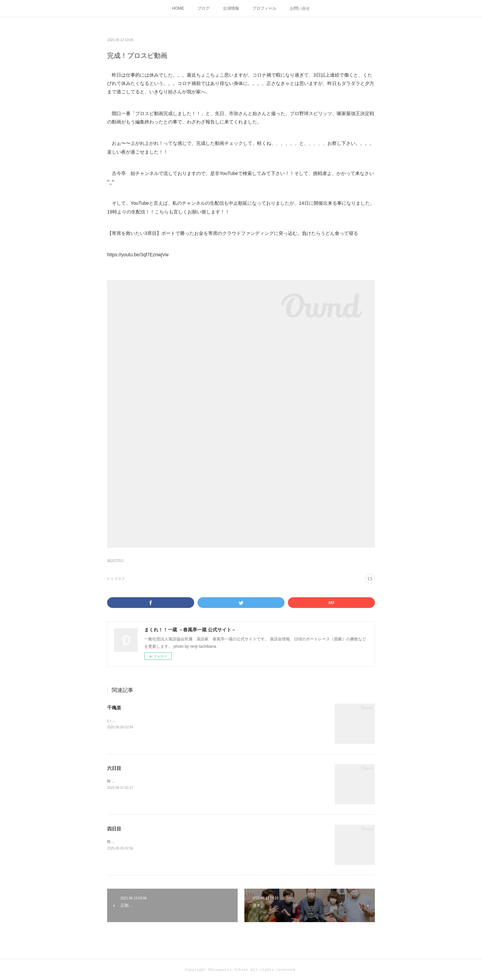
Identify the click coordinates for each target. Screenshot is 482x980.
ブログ (204, 8)
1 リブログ (116, 579)
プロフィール (264, 8)
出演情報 (231, 8)
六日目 (114, 768)
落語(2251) (115, 561)
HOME (178, 8)
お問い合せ (300, 8)
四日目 (114, 829)
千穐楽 (114, 708)
